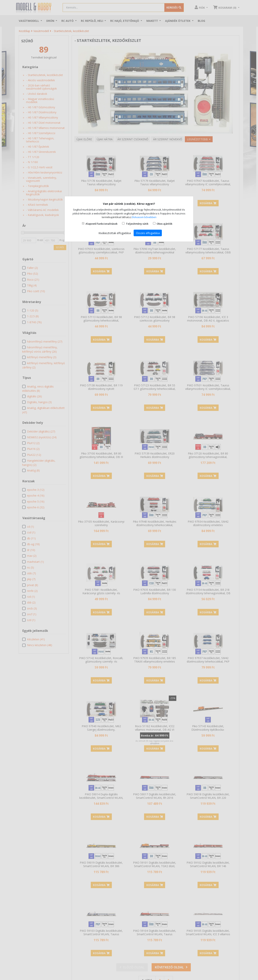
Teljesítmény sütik (137, 224)
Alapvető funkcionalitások (101, 224)
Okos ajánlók (164, 224)
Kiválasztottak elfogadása (115, 233)
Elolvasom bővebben (144, 217)
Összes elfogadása (148, 233)
